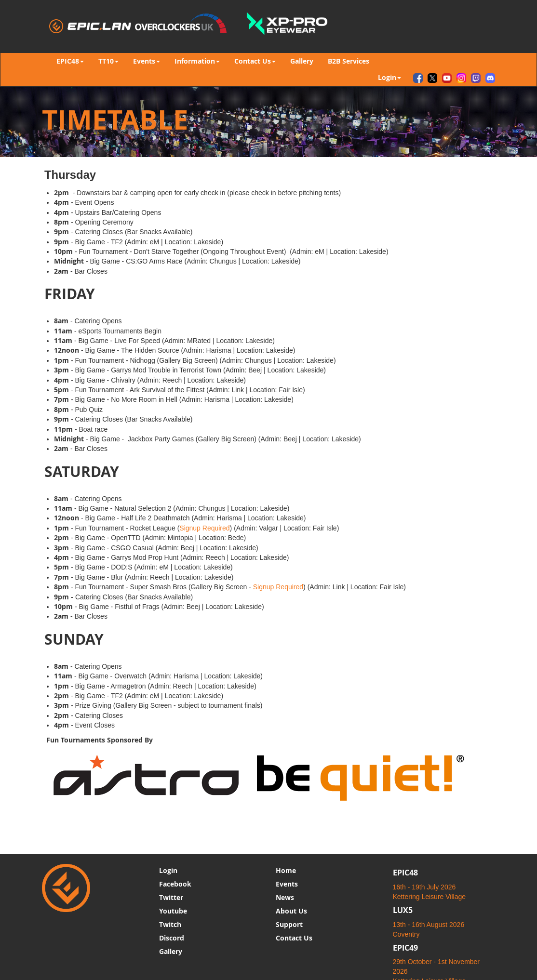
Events (287, 884)
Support (289, 924)
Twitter (171, 897)
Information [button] (197, 61)
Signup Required (204, 528)
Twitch (170, 924)
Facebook (175, 884)
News (285, 897)
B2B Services (349, 61)
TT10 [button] (108, 61)
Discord (172, 938)
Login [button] (389, 77)
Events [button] (147, 61)
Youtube (173, 911)
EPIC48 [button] (70, 61)
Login (168, 870)
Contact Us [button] (255, 61)
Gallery (302, 61)
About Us (291, 911)
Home (286, 870)
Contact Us (294, 938)
